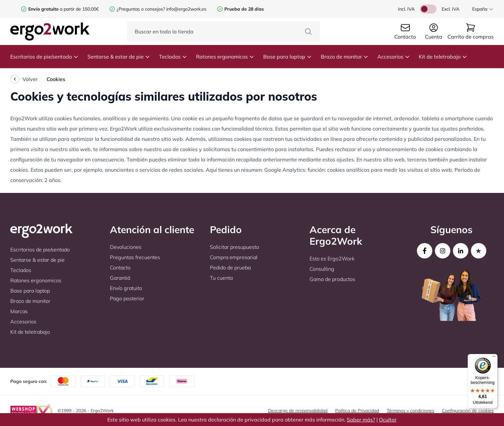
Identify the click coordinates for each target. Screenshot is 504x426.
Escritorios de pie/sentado (44, 57)
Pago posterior (127, 298)
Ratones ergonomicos (225, 57)
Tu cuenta (221, 278)
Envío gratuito (126, 288)
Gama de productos (332, 279)
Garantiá (120, 278)
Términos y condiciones (410, 411)
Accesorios (394, 57)
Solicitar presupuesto (234, 247)
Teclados (173, 57)
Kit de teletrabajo (443, 57)
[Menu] (494, 358)
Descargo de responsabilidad (298, 411)
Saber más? (361, 420)
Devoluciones (126, 247)
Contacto (120, 267)
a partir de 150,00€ (63, 9)
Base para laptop (288, 57)
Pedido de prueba (230, 267)
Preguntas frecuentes (135, 257)
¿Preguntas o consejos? (141, 9)
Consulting (322, 269)
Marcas (19, 311)
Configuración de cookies (468, 411)
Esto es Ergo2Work (332, 258)
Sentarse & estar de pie (119, 57)
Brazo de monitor (345, 57)
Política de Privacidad (357, 411)
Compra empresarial (234, 257)
